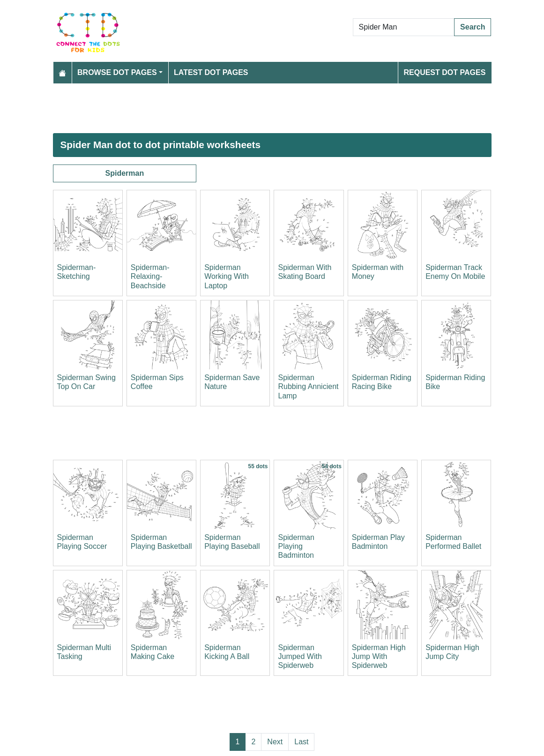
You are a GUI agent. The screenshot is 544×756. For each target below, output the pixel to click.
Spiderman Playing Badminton (296, 546)
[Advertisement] (272, 108)
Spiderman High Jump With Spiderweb (379, 656)
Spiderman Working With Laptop (227, 276)
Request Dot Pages (444, 72)
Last (301, 742)
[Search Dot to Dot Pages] (404, 27)
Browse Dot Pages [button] (117, 72)
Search (473, 27)
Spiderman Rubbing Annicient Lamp (308, 386)
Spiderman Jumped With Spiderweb (300, 656)
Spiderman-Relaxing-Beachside (150, 276)
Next (275, 742)
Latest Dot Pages (211, 72)
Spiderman (124, 173)
